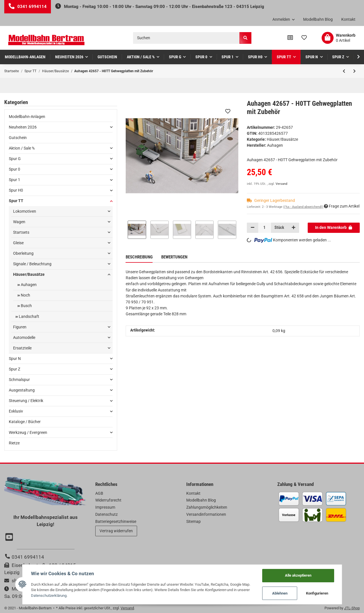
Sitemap (194, 521)
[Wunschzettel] (304, 38)
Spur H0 (16, 190)
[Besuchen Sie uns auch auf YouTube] (10, 538)
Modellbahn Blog (318, 19)
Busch (26, 306)
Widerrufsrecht (108, 500)
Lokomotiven (25, 211)
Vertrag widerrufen (116, 531)
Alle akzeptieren (298, 575)
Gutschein (18, 138)
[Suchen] (186, 38)
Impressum (105, 507)
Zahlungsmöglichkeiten (207, 507)
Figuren (20, 327)
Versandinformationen (206, 514)
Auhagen (28, 285)
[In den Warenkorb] (334, 228)
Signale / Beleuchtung (32, 264)
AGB (99, 493)
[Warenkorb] (339, 38)
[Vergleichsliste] (290, 38)
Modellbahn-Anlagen (27, 117)
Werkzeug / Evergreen (28, 432)
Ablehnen (280, 593)
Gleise (18, 243)
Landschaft (29, 316)
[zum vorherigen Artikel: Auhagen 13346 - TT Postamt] (344, 71)
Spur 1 (15, 180)
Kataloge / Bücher (25, 422)
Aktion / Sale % (22, 148)
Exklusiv (16, 411)
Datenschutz (106, 514)
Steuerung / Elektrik (26, 401)
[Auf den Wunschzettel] (228, 111)
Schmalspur (19, 380)
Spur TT (16, 201)
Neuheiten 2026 (23, 127)
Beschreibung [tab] (139, 257)
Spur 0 (15, 169)
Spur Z (15, 369)
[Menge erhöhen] (293, 228)
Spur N (15, 359)
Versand (281, 184)
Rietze (14, 443)
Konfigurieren (317, 593)
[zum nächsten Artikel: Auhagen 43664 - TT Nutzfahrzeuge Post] (354, 71)
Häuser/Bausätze (282, 139)
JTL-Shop (352, 608)
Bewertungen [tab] (174, 257)
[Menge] (265, 228)
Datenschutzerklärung (49, 596)
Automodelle (24, 337)
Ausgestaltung (22, 390)
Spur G (15, 159)
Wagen (19, 222)
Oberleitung (23, 253)
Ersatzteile (22, 348)
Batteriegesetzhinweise (116, 521)
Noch (25, 295)
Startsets (21, 232)
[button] (284, 20)
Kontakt (348, 19)
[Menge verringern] (253, 228)
